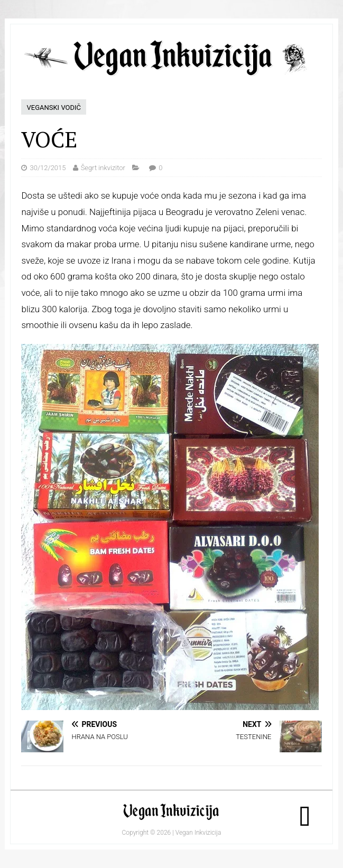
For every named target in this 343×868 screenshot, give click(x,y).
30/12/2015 (48, 168)
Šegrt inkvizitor (103, 168)
